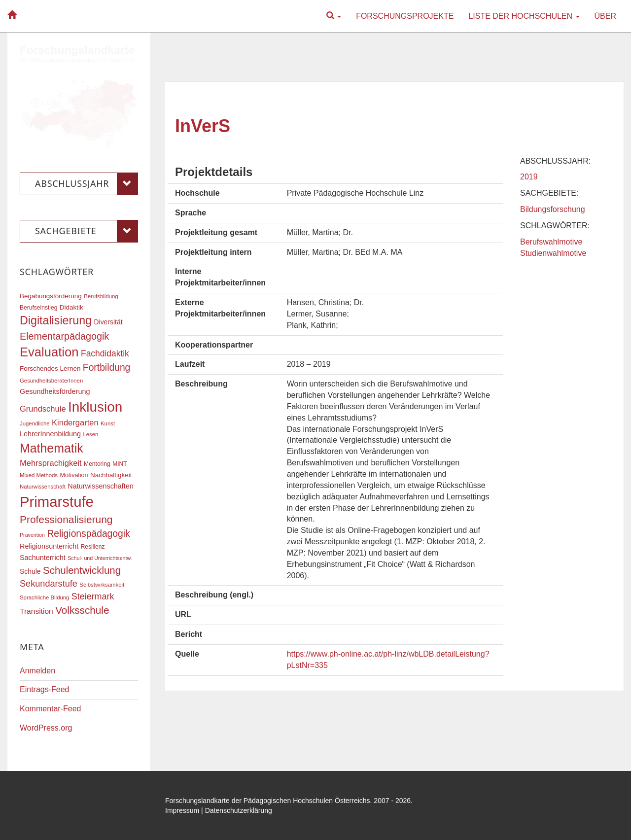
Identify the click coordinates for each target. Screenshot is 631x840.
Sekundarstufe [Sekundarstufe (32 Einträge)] (49, 584)
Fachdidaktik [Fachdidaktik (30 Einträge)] (105, 353)
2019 (529, 177)
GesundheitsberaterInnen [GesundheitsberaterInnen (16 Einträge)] (51, 381)
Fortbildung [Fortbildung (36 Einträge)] (106, 367)
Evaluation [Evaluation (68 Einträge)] (49, 352)
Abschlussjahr (87, 184)
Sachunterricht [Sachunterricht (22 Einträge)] (43, 558)
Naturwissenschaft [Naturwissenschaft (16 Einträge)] (43, 487)
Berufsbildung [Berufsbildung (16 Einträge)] (101, 296)
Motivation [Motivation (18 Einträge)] (74, 475)
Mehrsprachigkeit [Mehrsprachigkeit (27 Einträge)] (51, 463)
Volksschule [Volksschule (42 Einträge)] (82, 610)
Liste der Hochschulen (524, 16)
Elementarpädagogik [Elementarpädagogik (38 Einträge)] (64, 336)
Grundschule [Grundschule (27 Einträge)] (43, 409)
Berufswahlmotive (551, 242)
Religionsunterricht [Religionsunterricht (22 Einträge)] (49, 546)
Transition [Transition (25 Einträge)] (36, 611)
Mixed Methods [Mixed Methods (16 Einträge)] (39, 475)
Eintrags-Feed (45, 689)
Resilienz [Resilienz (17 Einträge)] (93, 547)
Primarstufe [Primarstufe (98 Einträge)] (57, 502)
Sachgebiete (87, 231)
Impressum (182, 810)
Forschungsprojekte (405, 16)
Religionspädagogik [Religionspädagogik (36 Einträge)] (88, 534)
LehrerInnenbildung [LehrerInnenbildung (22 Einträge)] (50, 434)
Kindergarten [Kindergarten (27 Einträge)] (75, 422)
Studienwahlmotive (553, 253)
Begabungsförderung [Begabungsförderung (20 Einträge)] (51, 296)
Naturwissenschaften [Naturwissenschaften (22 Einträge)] (101, 486)
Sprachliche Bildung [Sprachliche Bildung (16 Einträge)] (44, 597)
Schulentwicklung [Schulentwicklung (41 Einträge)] (82, 570)
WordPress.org (46, 728)
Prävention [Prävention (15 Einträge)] (32, 535)
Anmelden (37, 671)
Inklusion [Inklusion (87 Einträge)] (95, 407)
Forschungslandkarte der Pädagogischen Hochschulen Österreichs (268, 801)
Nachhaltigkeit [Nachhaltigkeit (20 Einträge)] (111, 475)
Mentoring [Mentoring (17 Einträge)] (97, 464)
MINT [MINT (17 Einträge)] (120, 464)
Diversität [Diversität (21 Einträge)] (108, 322)
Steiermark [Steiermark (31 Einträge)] (93, 596)
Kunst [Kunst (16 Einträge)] (108, 423)
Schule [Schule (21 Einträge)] (30, 571)
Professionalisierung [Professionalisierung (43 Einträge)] (66, 519)
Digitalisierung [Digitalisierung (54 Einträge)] (56, 320)
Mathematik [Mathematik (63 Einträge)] (52, 448)
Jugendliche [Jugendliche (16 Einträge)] (35, 423)
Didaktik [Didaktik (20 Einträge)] (71, 307)
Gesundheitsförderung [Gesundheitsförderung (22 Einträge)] (55, 391)
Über (605, 16)
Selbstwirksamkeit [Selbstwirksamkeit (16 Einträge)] (102, 585)
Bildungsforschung (553, 209)
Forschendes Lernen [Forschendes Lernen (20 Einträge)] (50, 368)
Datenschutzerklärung (239, 810)
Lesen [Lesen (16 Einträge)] (90, 434)
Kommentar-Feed (51, 709)
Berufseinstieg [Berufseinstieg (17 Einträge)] (38, 308)
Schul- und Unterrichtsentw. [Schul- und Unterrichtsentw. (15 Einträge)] (100, 558)
